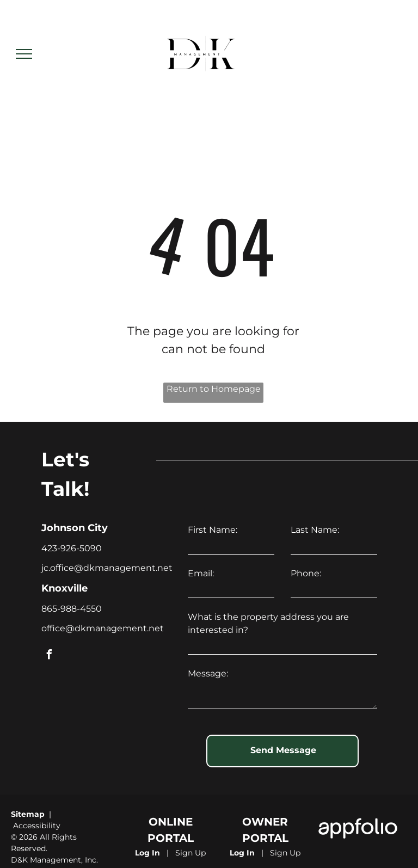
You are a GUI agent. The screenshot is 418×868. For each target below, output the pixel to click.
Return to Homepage (214, 389)
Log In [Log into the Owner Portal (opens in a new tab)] (242, 840)
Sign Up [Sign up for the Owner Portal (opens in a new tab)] (285, 840)
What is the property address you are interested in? (268, 623)
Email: (201, 573)
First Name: (213, 530)
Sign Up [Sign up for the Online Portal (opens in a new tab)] (190, 840)
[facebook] (49, 656)
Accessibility (37, 812)
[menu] (24, 54)
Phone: (306, 573)
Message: (208, 673)
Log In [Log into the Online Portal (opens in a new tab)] (147, 840)
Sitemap (28, 801)
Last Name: (315, 530)
